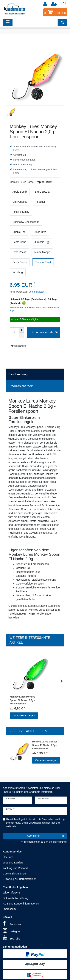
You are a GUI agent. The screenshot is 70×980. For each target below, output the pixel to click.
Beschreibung (18, 374)
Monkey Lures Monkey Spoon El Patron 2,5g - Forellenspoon (22, 700)
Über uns (8, 857)
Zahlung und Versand (15, 868)
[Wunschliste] (63, 4)
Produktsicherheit (21, 386)
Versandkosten (36, 292)
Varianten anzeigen (24, 715)
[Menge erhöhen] (21, 330)
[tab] (35, 374)
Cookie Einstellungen (15, 874)
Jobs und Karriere (13, 863)
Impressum (9, 909)
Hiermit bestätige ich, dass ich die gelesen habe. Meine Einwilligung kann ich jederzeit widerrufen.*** (35, 823)
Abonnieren (46, 836)
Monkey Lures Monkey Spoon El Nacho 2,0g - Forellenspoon (45, 745)
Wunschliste (19, 346)
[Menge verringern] (21, 335)
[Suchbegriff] (36, 22)
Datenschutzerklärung (15, 898)
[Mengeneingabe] (14, 333)
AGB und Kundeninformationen (21, 904)
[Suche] (62, 22)
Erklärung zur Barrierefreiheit (20, 879)
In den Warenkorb (45, 333)
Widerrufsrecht (11, 893)
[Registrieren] (54, 4)
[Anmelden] (46, 4)
